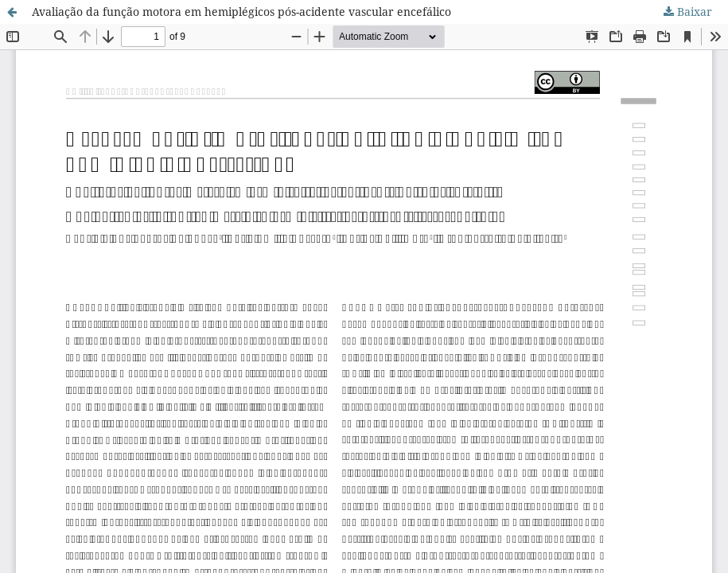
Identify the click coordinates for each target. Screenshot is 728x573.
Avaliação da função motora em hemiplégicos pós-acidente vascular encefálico (241, 12)
